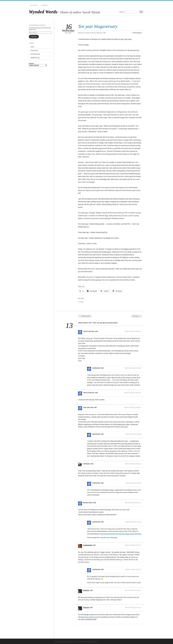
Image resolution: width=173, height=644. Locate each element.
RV (105, 33)
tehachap (86, 590)
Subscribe (34, 37)
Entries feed (34, 50)
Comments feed (35, 54)
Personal (100, 33)
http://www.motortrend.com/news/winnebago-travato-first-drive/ (121, 534)
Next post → (137, 316)
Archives (31, 63)
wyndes (87, 33)
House (94, 33)
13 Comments (138, 33)
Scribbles (45, 5)
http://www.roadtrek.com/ (89, 617)
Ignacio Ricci (93, 641)
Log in (32, 47)
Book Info (34, 5)
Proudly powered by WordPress (65, 641)
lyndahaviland (88, 545)
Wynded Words (43, 12)
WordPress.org (35, 58)
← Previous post (85, 316)
